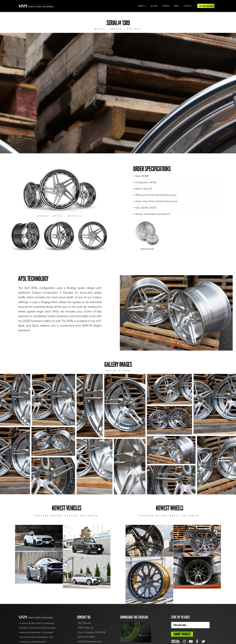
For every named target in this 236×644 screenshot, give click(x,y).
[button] (15, 400)
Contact (188, 6)
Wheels (142, 6)
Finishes (166, 6)
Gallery (154, 6)
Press (177, 6)
